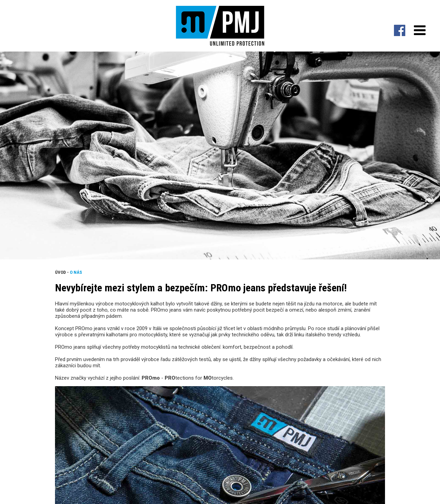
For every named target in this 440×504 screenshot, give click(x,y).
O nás (76, 272)
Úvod (60, 272)
